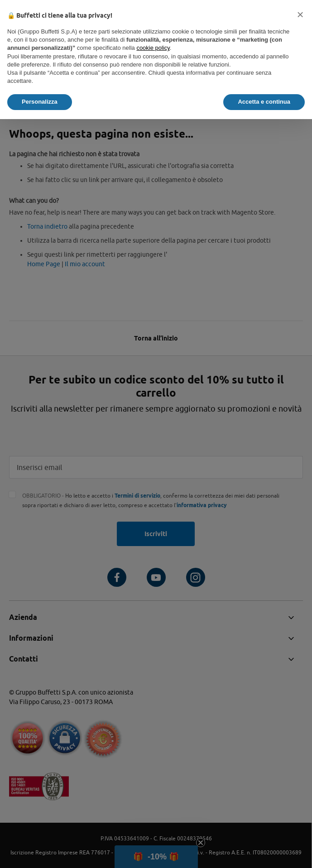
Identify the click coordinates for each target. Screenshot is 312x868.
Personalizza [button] (40, 102)
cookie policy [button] (153, 48)
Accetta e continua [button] (264, 102)
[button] (300, 14)
